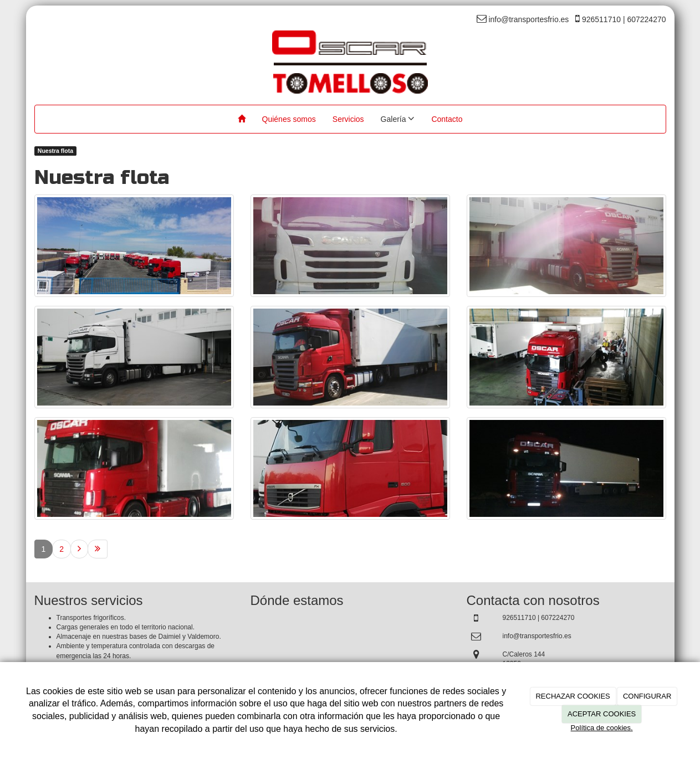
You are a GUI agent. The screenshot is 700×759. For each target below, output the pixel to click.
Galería (398, 119)
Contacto (447, 119)
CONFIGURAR (647, 696)
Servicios (348, 119)
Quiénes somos (289, 119)
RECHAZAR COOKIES (573, 696)
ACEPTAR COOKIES (602, 714)
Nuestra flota (55, 151)
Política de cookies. (602, 728)
